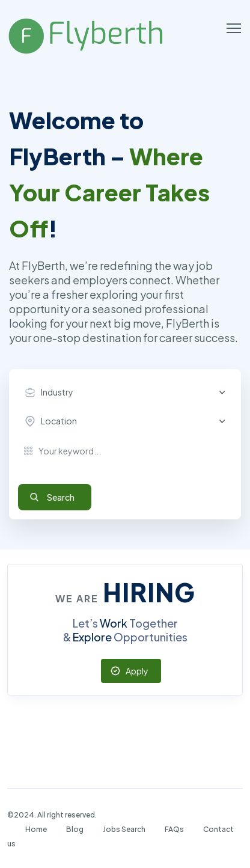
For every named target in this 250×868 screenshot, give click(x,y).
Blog (75, 829)
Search (61, 497)
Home (36, 829)
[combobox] (128, 393)
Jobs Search (124, 829)
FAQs (174, 829)
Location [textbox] (59, 421)
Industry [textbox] (57, 392)
